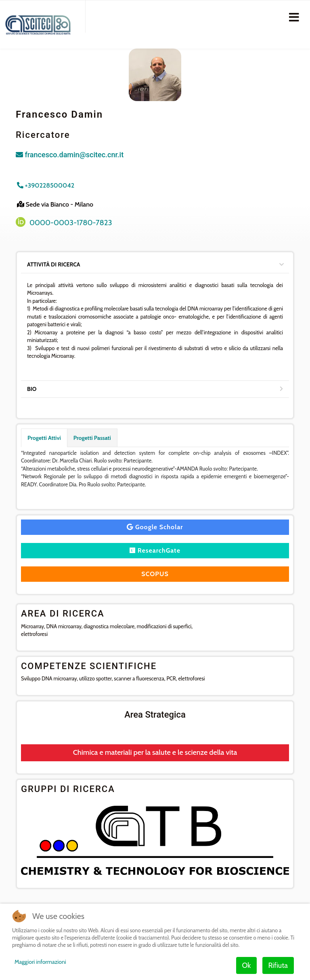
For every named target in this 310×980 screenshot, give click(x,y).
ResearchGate (155, 550)
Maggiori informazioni (40, 962)
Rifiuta (278, 965)
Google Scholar (155, 527)
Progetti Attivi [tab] (44, 438)
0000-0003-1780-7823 (71, 223)
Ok (247, 965)
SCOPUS (155, 574)
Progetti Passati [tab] (92, 438)
